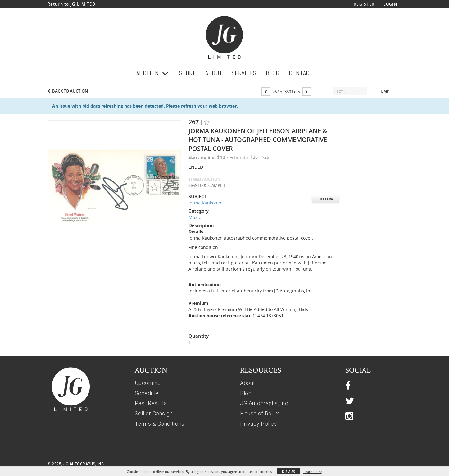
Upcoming (148, 383)
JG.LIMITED (83, 4)
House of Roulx (259, 413)
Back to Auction (70, 91)
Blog (246, 393)
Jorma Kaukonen (206, 203)
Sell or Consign (154, 413)
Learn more (313, 471)
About (248, 383)
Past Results (151, 403)
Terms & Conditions (160, 424)
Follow (326, 199)
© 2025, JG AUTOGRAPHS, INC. (76, 464)
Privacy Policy (259, 424)
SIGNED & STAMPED (207, 185)
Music (195, 217)
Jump (384, 91)
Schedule (147, 393)
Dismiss (288, 471)
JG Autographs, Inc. (265, 403)
